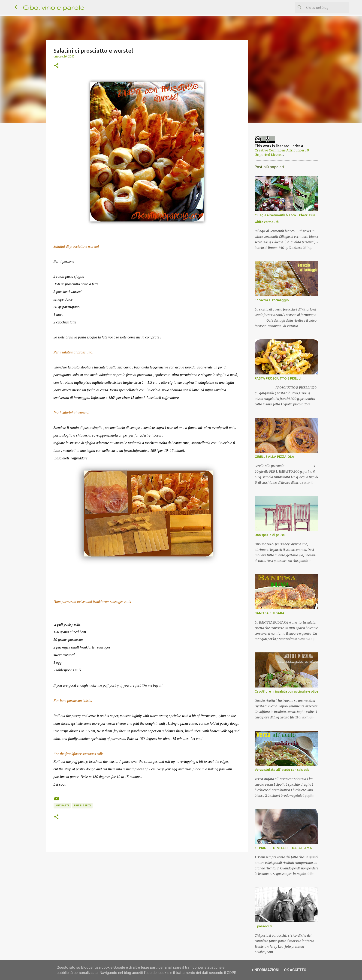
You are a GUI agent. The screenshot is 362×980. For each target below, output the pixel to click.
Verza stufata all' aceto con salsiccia (281, 772)
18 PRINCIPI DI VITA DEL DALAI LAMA (282, 850)
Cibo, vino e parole (54, 7)
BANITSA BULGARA (268, 615)
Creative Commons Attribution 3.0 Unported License (285, 152)
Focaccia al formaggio (270, 302)
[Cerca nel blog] (324, 7)
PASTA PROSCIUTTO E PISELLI (277, 380)
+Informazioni (265, 970)
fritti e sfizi (82, 805)
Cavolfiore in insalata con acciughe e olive (285, 693)
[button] (56, 66)
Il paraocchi (262, 928)
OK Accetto (295, 970)
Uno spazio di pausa (268, 537)
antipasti (62, 805)
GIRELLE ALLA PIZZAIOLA (273, 458)
